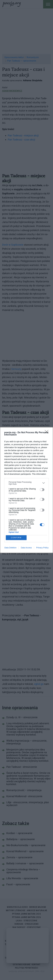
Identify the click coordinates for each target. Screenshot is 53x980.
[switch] (42, 490)
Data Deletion (11, 548)
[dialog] (26, 490)
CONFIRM (16, 538)
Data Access (26, 548)
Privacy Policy (42, 548)
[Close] (47, 433)
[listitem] (26, 483)
